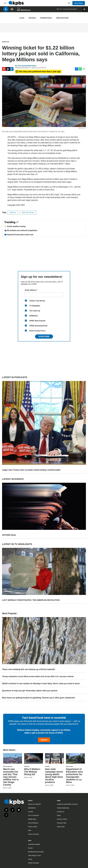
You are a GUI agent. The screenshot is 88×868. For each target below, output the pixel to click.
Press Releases (33, 823)
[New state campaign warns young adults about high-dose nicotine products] (54, 758)
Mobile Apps (32, 819)
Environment (8, 766)
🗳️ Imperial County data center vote (19, 235)
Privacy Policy (33, 827)
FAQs (59, 815)
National (32, 18)
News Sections (62, 18)
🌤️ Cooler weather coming (15, 226)
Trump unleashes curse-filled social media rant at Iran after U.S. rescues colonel (38, 676)
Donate (44, 740)
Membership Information (36, 852)
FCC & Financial (33, 815)
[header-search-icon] (69, 3)
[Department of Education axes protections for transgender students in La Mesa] (75, 758)
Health (47, 766)
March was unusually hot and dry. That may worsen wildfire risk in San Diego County (11, 777)
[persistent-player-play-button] (6, 10)
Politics (27, 766)
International (46, 18)
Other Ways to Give (34, 856)
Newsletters (32, 808)
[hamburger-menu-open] (5, 3)
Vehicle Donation (34, 863)
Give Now (79, 3)
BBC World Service (24, 11)
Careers (31, 812)
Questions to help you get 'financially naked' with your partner (30, 691)
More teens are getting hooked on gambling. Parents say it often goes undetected (38, 698)
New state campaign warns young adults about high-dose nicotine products (54, 776)
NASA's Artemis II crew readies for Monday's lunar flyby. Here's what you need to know (41, 684)
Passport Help (62, 823)
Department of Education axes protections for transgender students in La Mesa (74, 776)
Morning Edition (73, 10)
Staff (30, 830)
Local (22, 18)
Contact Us (61, 812)
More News (10, 750)
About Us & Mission (34, 804)
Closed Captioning (63, 808)
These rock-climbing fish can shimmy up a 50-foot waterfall (28, 669)
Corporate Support (34, 844)
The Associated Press (27, 66)
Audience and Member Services (67, 804)
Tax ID (30, 859)
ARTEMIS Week (9, 535)
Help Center (61, 827)
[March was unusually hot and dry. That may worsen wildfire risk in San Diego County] (13, 758)
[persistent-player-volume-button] (12, 10)
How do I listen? (62, 819)
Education (70, 766)
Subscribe (44, 337)
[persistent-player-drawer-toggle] (85, 10)
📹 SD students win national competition (21, 230)
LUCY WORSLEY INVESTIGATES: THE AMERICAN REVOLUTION (31, 600)
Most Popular (10, 613)
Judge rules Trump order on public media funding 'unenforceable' (31, 470)
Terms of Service (33, 834)
